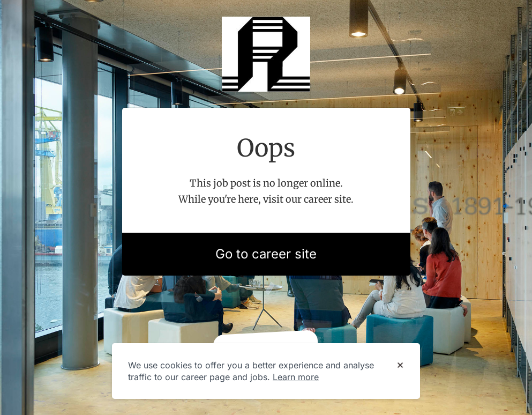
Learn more (296, 377)
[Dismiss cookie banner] (400, 366)
